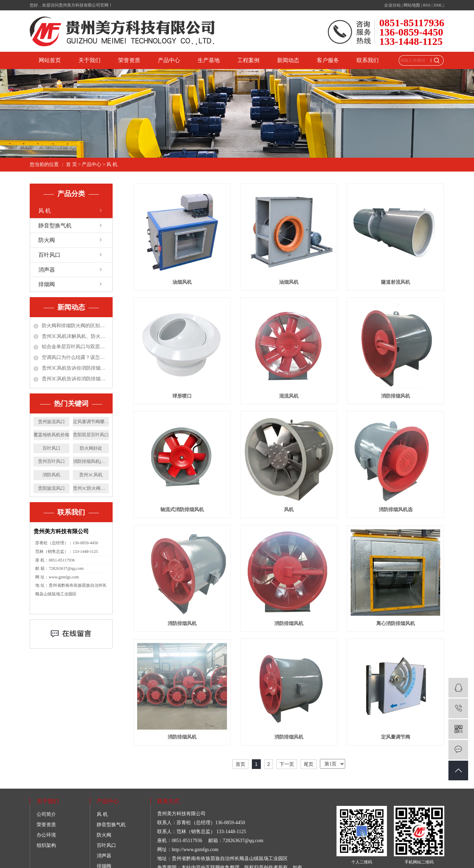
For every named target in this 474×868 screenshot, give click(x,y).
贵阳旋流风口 (51, 488)
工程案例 (248, 60)
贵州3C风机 (91, 475)
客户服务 (328, 60)
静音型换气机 (55, 226)
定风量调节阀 (396, 737)
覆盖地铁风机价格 (51, 435)
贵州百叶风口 (51, 461)
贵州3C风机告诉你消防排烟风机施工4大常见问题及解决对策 (75, 368)
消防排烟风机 (396, 396)
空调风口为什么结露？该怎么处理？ (75, 357)
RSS (427, 5)
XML (438, 5)
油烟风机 (182, 282)
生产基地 (209, 60)
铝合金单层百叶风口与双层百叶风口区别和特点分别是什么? (75, 347)
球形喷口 (182, 396)
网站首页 (50, 60)
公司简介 (46, 814)
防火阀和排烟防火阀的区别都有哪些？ (75, 326)
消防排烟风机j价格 (91, 461)
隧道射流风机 (396, 282)
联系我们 (368, 60)
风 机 (112, 164)
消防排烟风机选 (396, 510)
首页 (240, 764)
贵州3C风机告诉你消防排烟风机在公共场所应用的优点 (75, 379)
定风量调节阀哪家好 (91, 422)
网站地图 (412, 5)
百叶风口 (49, 255)
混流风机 (289, 396)
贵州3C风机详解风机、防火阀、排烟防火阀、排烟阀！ (75, 336)
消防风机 (51, 475)
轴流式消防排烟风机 (182, 510)
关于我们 (89, 60)
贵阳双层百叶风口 (91, 435)
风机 (289, 510)
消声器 (47, 270)
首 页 (72, 164)
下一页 (287, 764)
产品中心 (169, 60)
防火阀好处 (91, 448)
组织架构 (46, 845)
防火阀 (47, 240)
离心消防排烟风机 (396, 623)
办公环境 (46, 835)
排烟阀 (47, 284)
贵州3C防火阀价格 (91, 488)
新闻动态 (288, 60)
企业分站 (392, 5)
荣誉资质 (129, 60)
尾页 (309, 764)
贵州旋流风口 (51, 422)
